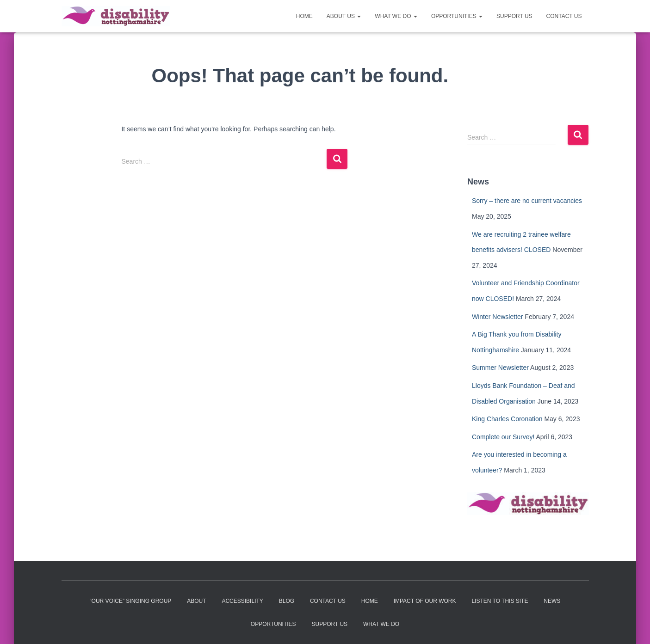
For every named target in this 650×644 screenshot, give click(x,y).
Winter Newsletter (497, 317)
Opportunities (457, 16)
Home (304, 16)
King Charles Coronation (507, 419)
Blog (287, 601)
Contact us (564, 16)
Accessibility (242, 601)
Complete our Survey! (503, 437)
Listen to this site (500, 601)
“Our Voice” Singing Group (131, 601)
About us (344, 16)
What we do (396, 16)
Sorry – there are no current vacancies (527, 201)
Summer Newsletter (500, 368)
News (552, 601)
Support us (514, 16)
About (196, 601)
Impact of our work (425, 601)
